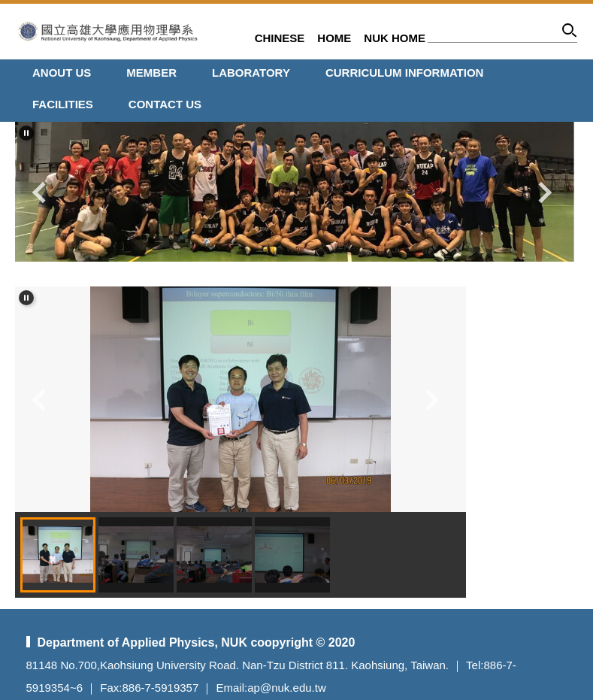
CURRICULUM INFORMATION (405, 73)
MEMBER (151, 73)
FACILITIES (63, 104)
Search (570, 33)
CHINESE (280, 38)
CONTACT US (165, 104)
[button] (26, 133)
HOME (334, 38)
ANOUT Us (62, 73)
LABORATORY (251, 73)
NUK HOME (395, 38)
